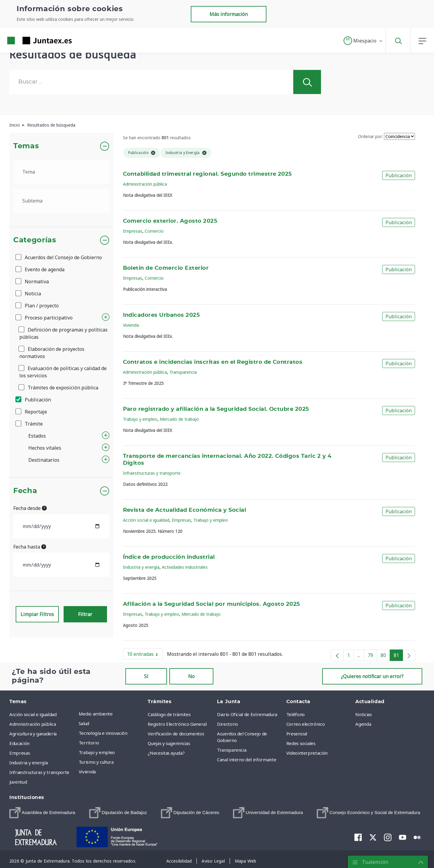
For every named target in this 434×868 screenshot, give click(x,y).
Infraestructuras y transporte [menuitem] (39, 772)
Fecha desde (30, 508)
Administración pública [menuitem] (33, 724)
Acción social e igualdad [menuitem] (33, 714)
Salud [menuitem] (84, 723)
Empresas (133, 231)
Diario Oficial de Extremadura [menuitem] (247, 714)
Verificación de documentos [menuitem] (176, 734)
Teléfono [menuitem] (296, 714)
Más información (229, 14)
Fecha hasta (30, 547)
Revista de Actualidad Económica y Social (185, 510)
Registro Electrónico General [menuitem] (177, 724)
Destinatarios (44, 460)
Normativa (33, 281)
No (191, 676)
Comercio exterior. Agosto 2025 (170, 221)
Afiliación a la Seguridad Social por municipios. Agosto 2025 (212, 604)
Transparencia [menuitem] (232, 750)
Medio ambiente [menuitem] (96, 714)
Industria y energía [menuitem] (28, 763)
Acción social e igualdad (146, 520)
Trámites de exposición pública (59, 388)
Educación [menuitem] (19, 743)
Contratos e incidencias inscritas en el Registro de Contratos (213, 362)
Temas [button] (26, 146)
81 (398, 656)
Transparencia (183, 372)
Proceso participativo (44, 318)
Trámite (30, 424)
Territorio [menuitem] (89, 743)
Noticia (29, 294)
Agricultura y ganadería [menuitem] (33, 734)
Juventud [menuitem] (18, 782)
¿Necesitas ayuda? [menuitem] (166, 753)
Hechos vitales (45, 448)
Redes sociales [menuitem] (301, 743)
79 (372, 656)
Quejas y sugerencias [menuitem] (169, 743)
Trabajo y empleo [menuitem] (97, 752)
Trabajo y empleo (140, 419)
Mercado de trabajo (179, 419)
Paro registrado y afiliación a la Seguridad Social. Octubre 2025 (216, 409)
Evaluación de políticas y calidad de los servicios (63, 372)
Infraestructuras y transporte (152, 473)
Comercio (154, 231)
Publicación (34, 400)
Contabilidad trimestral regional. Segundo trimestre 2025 (208, 174)
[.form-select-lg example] (61, 172)
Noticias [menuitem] (363, 714)
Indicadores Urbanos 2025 (162, 315)
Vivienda (131, 325)
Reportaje (32, 412)
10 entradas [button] (145, 655)
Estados (37, 436)
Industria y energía (141, 567)
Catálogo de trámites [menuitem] (169, 714)
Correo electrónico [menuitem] (306, 724)
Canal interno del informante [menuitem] (247, 759)
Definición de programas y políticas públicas (63, 333)
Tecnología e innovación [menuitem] (103, 733)
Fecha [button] (25, 491)
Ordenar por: (370, 136)
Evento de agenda (40, 269)
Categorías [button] (35, 240)
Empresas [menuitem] (20, 753)
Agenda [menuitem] (363, 724)
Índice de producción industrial (169, 557)
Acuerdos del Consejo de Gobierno (59, 257)
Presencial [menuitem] (297, 734)
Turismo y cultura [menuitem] (96, 762)
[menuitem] (42, 813)
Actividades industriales (185, 567)
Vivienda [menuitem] (87, 772)
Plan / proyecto (38, 306)
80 (385, 656)
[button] (363, 41)
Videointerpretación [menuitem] (307, 753)
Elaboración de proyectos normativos (52, 353)
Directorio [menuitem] (228, 724)
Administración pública (145, 184)
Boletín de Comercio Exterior (166, 268)
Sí (146, 676)
